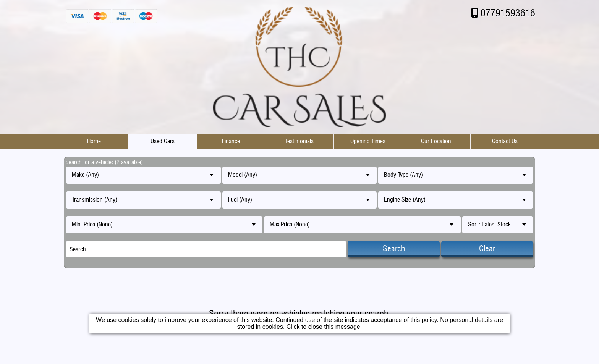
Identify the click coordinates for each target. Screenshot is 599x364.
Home (94, 141)
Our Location (436, 141)
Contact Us (505, 141)
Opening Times (368, 141)
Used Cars (163, 141)
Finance (231, 141)
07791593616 (508, 13)
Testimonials (299, 141)
